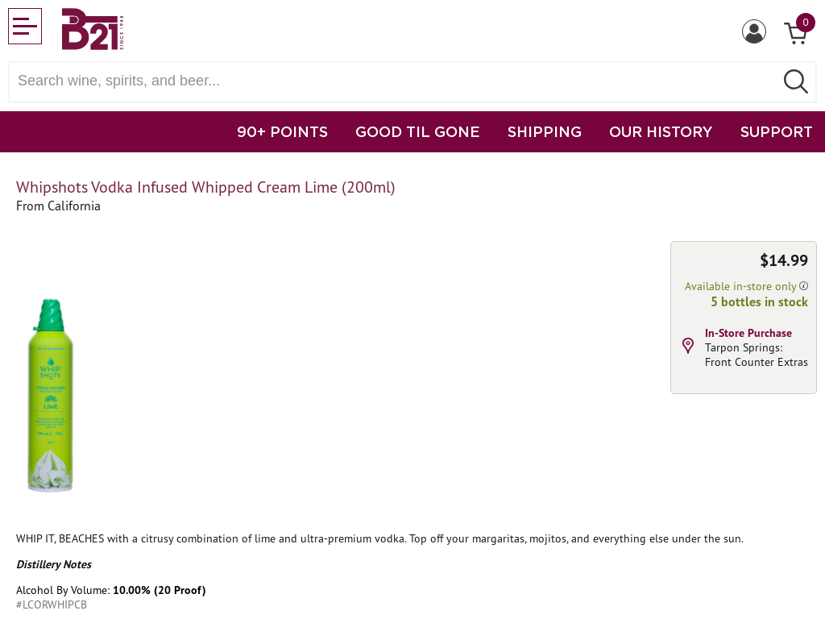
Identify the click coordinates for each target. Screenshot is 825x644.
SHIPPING (545, 131)
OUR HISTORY (661, 131)
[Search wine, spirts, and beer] (396, 81)
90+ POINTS (282, 131)
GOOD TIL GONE (418, 131)
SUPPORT (777, 131)
